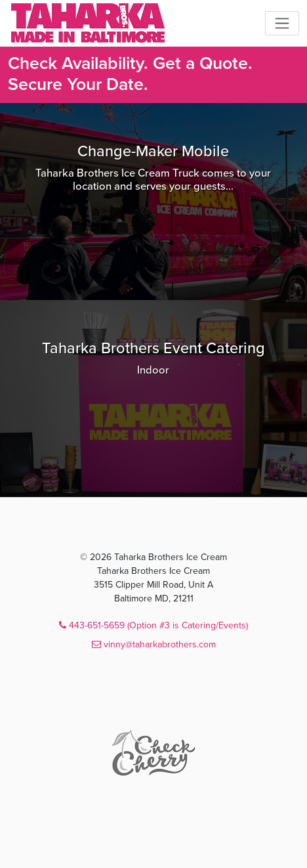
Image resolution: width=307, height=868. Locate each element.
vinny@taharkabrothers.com (154, 644)
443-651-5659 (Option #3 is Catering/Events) (153, 625)
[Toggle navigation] (282, 23)
